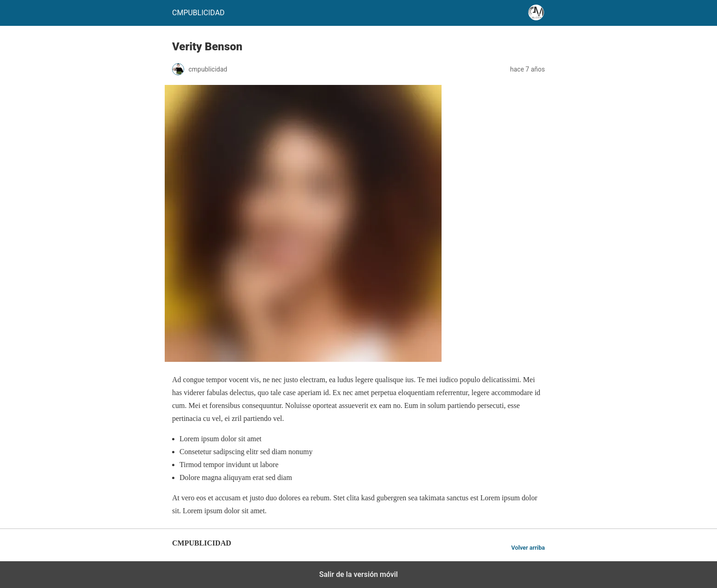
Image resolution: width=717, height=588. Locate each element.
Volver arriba (528, 548)
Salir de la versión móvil (359, 574)
